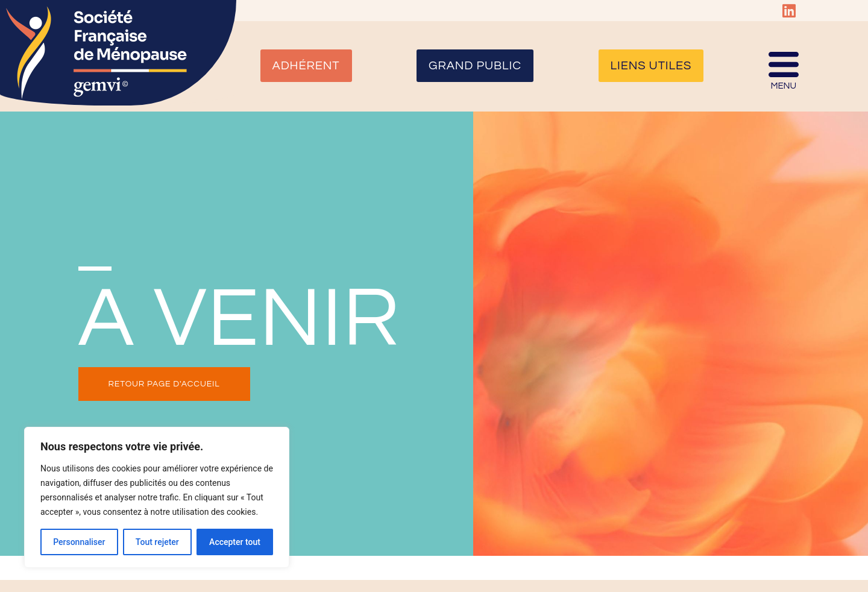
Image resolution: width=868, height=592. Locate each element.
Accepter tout (235, 542)
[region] (157, 497)
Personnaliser (79, 542)
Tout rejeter (157, 542)
